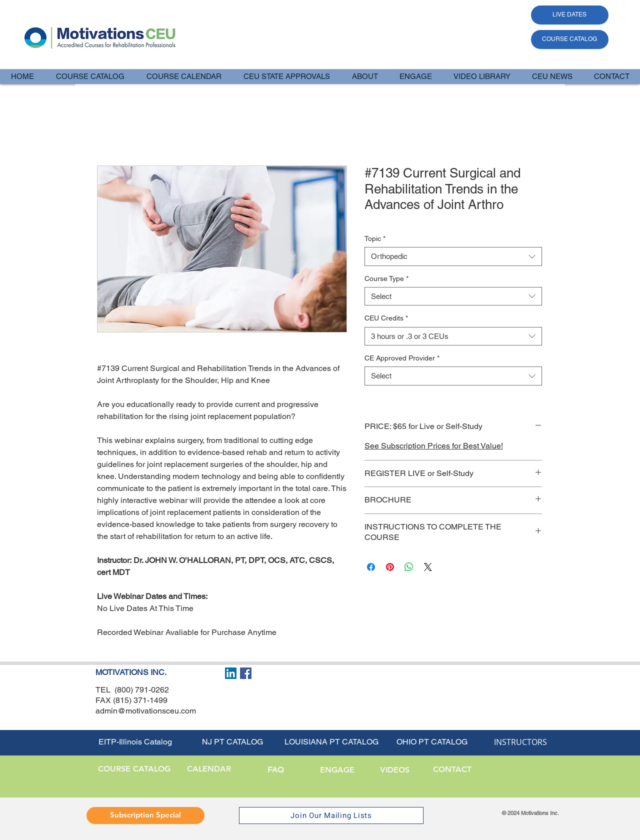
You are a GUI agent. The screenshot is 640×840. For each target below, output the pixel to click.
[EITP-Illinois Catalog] (135, 742)
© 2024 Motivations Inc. (530, 813)
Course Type (386, 278)
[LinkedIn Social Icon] (231, 673)
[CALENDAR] (209, 769)
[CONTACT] (452, 770)
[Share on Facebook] (371, 567)
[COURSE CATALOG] (570, 39)
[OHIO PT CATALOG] (432, 742)
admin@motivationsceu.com (146, 711)
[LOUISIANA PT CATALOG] (331, 742)
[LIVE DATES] (570, 15)
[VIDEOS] (395, 770)
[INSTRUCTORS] (520, 742)
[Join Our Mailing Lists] (331, 815)
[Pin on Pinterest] (390, 567)
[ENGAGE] (337, 770)
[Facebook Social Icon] (246, 673)
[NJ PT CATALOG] (232, 742)
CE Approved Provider (402, 358)
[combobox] (453, 256)
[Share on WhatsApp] (409, 567)
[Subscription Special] (145, 815)
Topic (375, 238)
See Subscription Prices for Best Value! (434, 446)
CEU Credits (386, 318)
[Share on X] (428, 567)
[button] (364, 76)
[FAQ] (275, 770)
